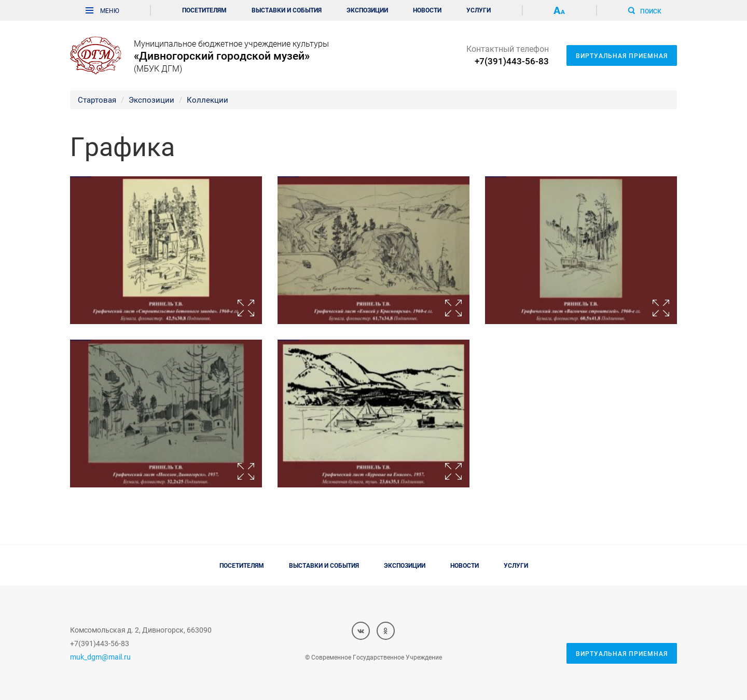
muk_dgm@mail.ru (100, 657)
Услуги (479, 10)
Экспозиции (367, 10)
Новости (427, 10)
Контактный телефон (508, 55)
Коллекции (208, 100)
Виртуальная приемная (622, 55)
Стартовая (97, 100)
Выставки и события (287, 10)
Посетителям (204, 10)
